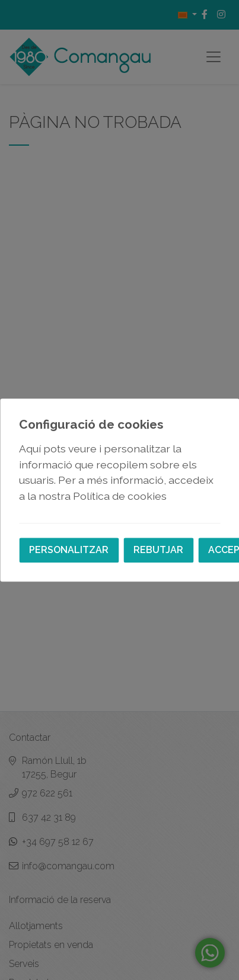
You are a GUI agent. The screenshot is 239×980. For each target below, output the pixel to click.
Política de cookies (120, 496)
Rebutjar (158, 550)
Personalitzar (69, 550)
